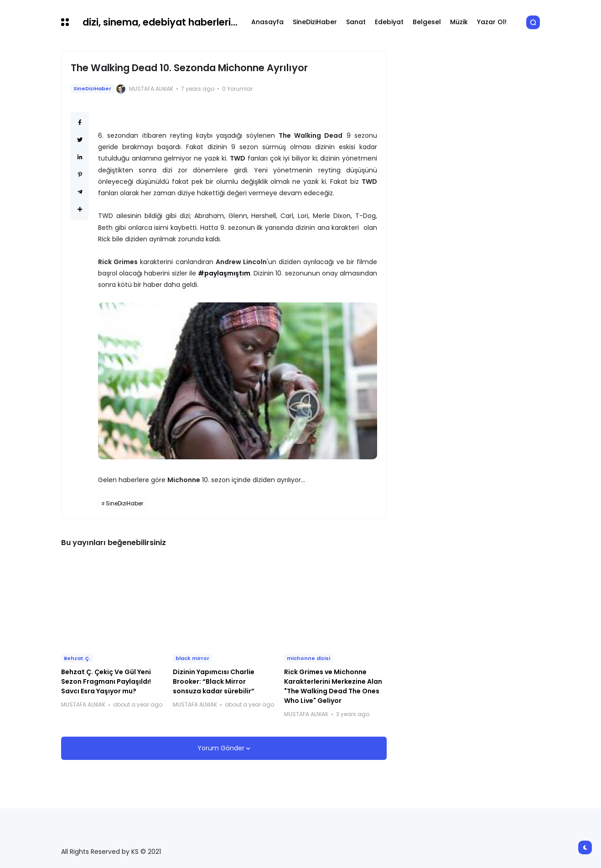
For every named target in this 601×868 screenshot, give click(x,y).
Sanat (356, 22)
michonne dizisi (308, 658)
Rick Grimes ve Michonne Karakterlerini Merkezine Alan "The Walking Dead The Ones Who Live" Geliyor (333, 686)
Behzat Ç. (77, 658)
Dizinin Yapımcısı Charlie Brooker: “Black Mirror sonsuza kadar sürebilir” (214, 681)
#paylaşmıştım (224, 273)
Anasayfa (267, 22)
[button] (65, 22)
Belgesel (427, 22)
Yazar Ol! (492, 22)
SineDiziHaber (315, 22)
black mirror (192, 658)
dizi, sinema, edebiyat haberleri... (160, 22)
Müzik (459, 22)
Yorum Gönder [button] (222, 748)
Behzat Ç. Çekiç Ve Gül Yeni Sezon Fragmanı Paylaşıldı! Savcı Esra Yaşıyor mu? (106, 681)
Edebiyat (389, 22)
